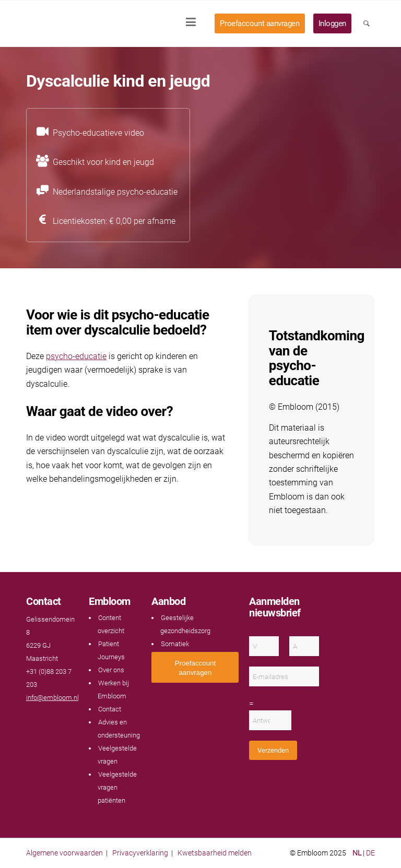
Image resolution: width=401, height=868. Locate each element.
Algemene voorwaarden (64, 853)
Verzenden (273, 750)
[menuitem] (194, 23)
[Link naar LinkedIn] (52, 718)
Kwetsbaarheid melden (215, 853)
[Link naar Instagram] (63, 718)
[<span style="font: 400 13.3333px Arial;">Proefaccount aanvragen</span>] (195, 667)
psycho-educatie (76, 356)
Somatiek (175, 644)
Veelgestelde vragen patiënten (117, 787)
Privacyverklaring (140, 853)
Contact (110, 709)
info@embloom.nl (52, 698)
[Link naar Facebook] (31, 718)
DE (370, 853)
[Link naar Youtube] (42, 718)
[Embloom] (95, 23)
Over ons (111, 670)
